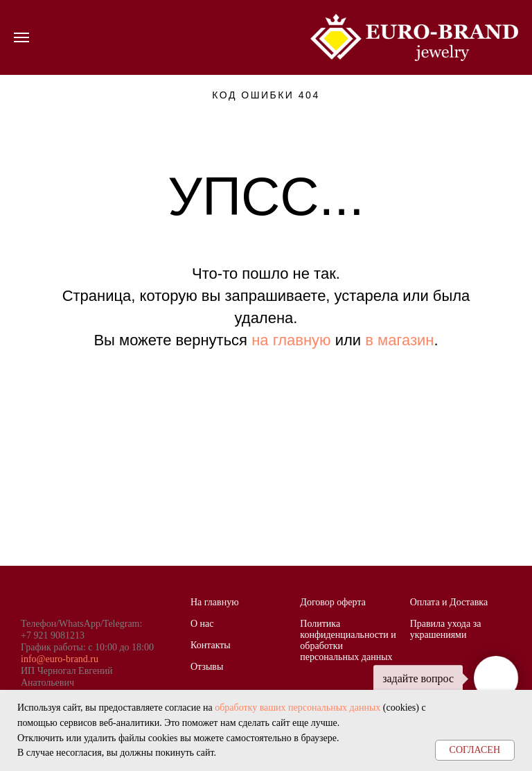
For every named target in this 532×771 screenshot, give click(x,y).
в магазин (399, 340)
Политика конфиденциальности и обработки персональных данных (348, 640)
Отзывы (207, 667)
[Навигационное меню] (21, 37)
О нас (202, 624)
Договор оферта (333, 602)
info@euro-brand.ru (60, 659)
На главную (215, 602)
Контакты (211, 645)
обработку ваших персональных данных (298, 708)
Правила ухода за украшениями (446, 629)
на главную (291, 340)
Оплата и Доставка (449, 602)
